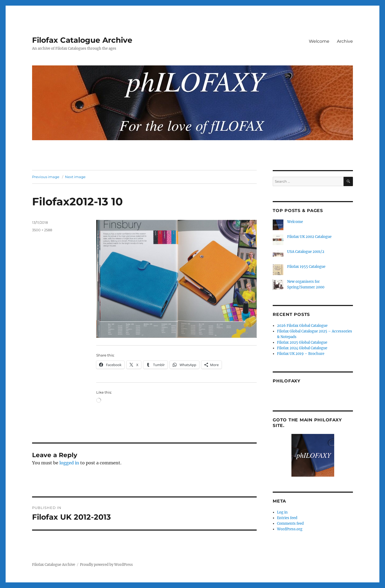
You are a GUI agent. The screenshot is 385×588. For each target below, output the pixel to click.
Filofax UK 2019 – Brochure (301, 354)
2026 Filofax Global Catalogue (302, 326)
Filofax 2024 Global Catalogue (302, 348)
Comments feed (290, 524)
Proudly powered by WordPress (106, 565)
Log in (282, 512)
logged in (69, 463)
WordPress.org (290, 529)
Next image (75, 177)
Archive (345, 41)
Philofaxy (287, 381)
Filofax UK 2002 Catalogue (309, 237)
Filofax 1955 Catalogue (306, 267)
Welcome (319, 41)
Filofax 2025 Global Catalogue (302, 342)
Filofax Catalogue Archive (82, 40)
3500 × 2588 (42, 230)
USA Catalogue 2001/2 (306, 252)
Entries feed (287, 518)
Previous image (46, 177)
